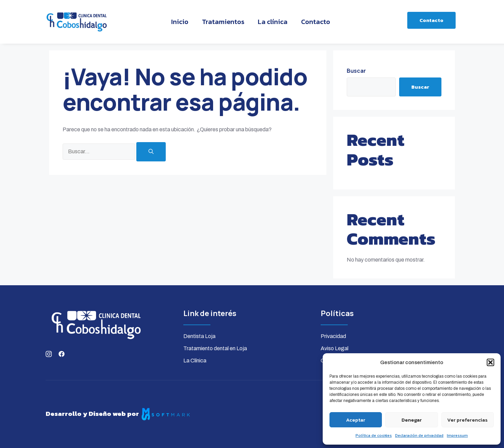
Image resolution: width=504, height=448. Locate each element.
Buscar (356, 71)
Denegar (412, 420)
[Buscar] (151, 152)
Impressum (457, 435)
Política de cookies (374, 435)
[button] (490, 362)
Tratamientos (223, 22)
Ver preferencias (467, 420)
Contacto (316, 22)
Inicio (180, 22)
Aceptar (356, 420)
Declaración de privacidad (419, 435)
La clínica (273, 22)
